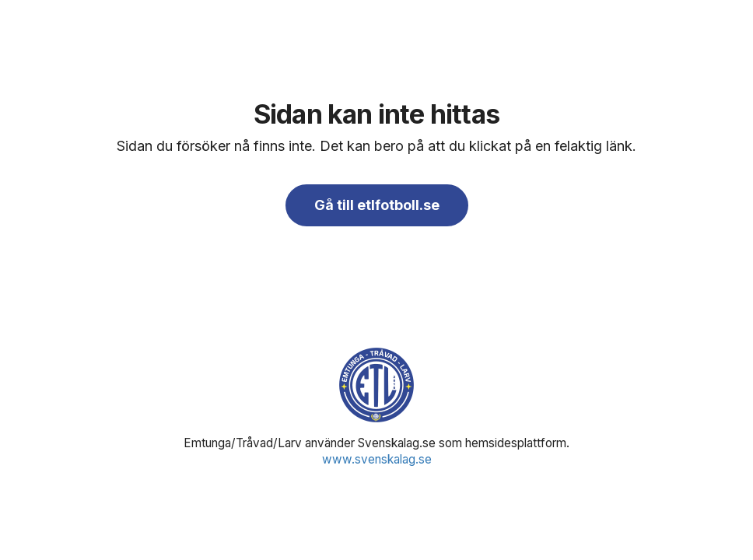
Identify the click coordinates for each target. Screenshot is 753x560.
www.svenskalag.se (377, 459)
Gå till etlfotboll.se (377, 205)
